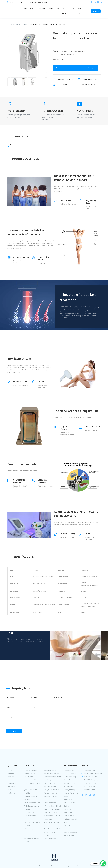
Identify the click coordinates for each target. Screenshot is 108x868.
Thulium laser (29, 821)
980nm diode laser (50, 805)
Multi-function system (32, 812)
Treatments (42, 9)
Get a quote (60, 70)
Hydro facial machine (51, 831)
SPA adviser (64, 11)
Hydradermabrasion (71, 828)
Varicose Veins (69, 844)
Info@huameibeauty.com (39, 2)
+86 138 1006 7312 (16, 2)
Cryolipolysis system (51, 789)
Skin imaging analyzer (52, 821)
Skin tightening (69, 799)
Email (76, 70)
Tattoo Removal (70, 789)
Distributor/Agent (54, 9)
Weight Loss (68, 821)
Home (25, 9)
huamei (14, 11)
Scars (66, 805)
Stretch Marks (69, 825)
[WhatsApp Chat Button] (103, 863)
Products (33, 9)
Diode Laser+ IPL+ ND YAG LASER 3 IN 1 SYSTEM (52, 841)
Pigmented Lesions (71, 808)
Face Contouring (70, 785)
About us (80, 11)
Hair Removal (18, 146)
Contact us (96, 11)
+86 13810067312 (90, 785)
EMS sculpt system (31, 782)
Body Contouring (70, 782)
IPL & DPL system (31, 779)
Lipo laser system (50, 812)
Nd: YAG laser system (51, 782)
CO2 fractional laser (32, 789)
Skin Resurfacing (70, 792)
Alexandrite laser (50, 847)
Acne (66, 831)
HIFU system (29, 785)
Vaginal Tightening (71, 802)
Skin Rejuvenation (70, 795)
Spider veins (68, 834)
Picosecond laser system (33, 792)
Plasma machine (30, 825)
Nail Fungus (68, 818)
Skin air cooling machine (52, 785)
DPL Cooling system (32, 838)
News (74, 9)
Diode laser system (20, 24)
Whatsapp (91, 70)
